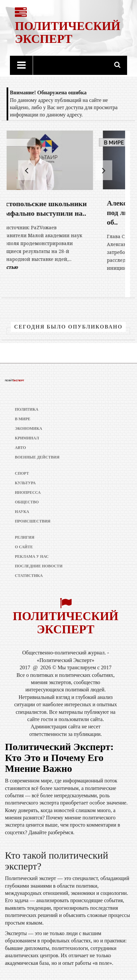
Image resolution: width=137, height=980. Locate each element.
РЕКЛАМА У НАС (32, 556)
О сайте (24, 547)
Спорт (22, 473)
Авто (20, 448)
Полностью (30, 267)
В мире (23, 143)
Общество (27, 502)
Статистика (29, 576)
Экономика (29, 428)
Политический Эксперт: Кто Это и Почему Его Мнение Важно (59, 758)
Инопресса (28, 492)
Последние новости (39, 566)
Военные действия (37, 457)
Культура (25, 483)
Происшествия (33, 521)
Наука (22, 512)
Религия (25, 537)
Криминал (27, 438)
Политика (27, 409)
